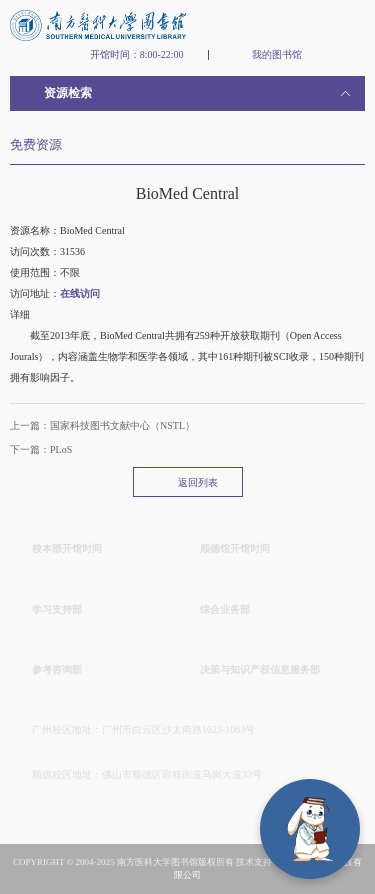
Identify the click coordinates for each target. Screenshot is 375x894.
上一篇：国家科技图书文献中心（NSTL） (102, 425)
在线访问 (80, 293)
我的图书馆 (277, 55)
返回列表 (198, 482)
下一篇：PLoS (41, 449)
